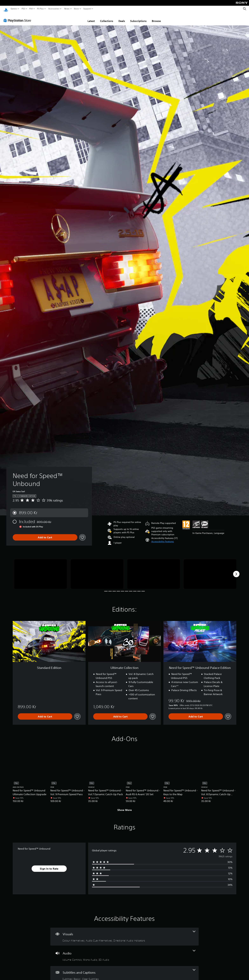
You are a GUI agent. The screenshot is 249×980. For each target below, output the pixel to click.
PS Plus (40, 9)
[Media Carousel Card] (40, 571)
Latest (91, 18)
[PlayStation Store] (18, 17)
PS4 (31, 9)
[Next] (236, 571)
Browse (156, 18)
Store (76, 9)
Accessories (54, 9)
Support (87, 9)
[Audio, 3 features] (124, 953)
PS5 (23, 9)
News (67, 9)
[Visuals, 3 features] (124, 934)
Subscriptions (138, 18)
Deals (122, 18)
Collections (107, 18)
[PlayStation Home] (6, 9)
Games (14, 9)
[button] (163, 539)
